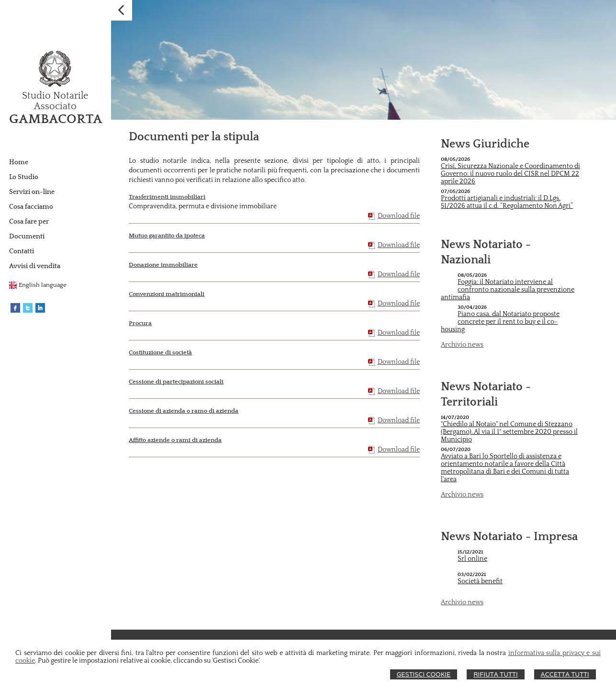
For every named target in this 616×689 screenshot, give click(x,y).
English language (43, 285)
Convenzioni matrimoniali (167, 294)
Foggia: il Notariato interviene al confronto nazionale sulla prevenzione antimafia (508, 290)
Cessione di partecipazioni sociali (176, 382)
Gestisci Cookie (424, 674)
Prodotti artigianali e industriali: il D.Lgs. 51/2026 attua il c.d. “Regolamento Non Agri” (507, 202)
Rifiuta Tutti (495, 674)
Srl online (472, 559)
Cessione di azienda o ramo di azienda (184, 411)
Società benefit (480, 581)
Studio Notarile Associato (55, 101)
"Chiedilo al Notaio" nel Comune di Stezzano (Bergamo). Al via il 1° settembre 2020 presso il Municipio (509, 432)
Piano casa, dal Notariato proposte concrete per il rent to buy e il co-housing (500, 322)
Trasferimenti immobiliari (167, 197)
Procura (140, 323)
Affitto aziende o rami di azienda (175, 440)
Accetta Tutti (565, 674)
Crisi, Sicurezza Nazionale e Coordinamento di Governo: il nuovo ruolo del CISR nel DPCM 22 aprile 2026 (510, 174)
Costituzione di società (160, 352)
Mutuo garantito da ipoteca (167, 236)
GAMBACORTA (56, 119)
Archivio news (462, 345)
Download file (399, 216)
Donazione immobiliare (163, 265)
